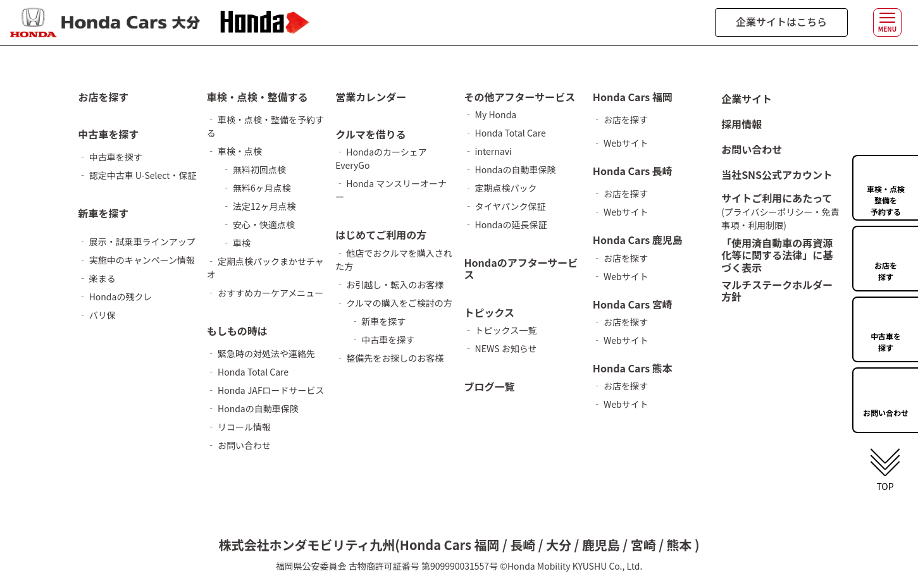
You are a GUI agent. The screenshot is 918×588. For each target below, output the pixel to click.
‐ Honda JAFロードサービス (266, 390)
